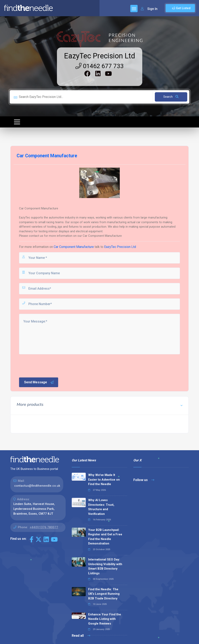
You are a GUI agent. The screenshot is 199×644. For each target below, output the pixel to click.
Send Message (39, 382)
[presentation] (49, 365)
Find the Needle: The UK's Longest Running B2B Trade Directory (104, 594)
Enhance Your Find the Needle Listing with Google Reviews (105, 619)
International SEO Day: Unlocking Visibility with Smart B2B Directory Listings (105, 566)
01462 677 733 (99, 66)
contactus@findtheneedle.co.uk (37, 486)
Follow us (144, 480)
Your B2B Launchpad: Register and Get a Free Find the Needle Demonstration (105, 537)
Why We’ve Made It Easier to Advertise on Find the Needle (104, 480)
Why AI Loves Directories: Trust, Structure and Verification (101, 507)
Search (171, 97)
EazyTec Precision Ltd (100, 56)
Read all (81, 636)
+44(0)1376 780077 (44, 527)
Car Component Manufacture (74, 247)
